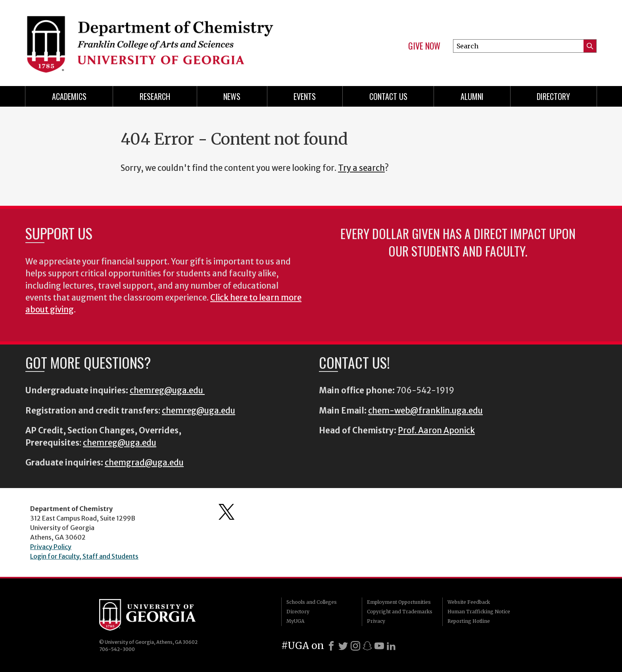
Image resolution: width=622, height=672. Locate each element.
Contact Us (388, 96)
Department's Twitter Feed (227, 512)
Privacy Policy (51, 547)
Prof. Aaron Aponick (436, 431)
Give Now (424, 46)
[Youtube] (379, 646)
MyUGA (295, 621)
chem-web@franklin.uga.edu (425, 411)
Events (305, 96)
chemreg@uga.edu (167, 391)
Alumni (472, 96)
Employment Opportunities (399, 602)
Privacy (376, 621)
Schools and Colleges (312, 602)
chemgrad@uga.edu (144, 463)
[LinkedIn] (391, 646)
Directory (553, 96)
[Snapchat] (367, 646)
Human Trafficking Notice (479, 612)
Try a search (361, 168)
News (232, 96)
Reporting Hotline (469, 621)
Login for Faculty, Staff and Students (84, 556)
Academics (69, 96)
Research (155, 96)
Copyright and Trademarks (400, 612)
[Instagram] (355, 646)
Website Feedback (469, 602)
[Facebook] (331, 646)
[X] (343, 646)
